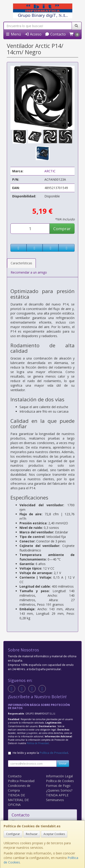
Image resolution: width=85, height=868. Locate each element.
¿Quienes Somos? (59, 790)
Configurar (13, 834)
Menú (13, 34)
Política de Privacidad (38, 743)
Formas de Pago (58, 786)
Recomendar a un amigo (29, 272)
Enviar (63, 763)
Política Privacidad (21, 781)
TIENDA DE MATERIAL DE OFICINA (18, 800)
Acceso (33, 34)
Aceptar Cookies (54, 834)
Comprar (62, 229)
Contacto (55, 34)
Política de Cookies (60, 781)
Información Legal (59, 776)
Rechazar (32, 834)
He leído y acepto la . (41, 753)
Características (21, 263)
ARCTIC (50, 171)
